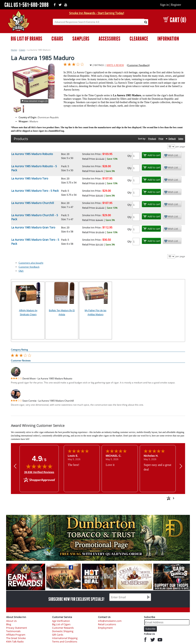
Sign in (164, 5)
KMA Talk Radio (15, 642)
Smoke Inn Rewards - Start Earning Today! (97, 13)
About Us (11, 621)
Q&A (21, 271)
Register (176, 5)
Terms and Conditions (65, 642)
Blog (9, 624)
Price (161, 139)
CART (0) (175, 20)
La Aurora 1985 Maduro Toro (30, 178)
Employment (105, 628)
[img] (39, 466)
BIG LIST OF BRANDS (27, 39)
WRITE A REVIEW (115, 65)
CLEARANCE (139, 39)
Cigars (22, 50)
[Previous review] (15, 466)
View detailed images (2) (36, 101)
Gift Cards (58, 635)
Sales (181, 139)
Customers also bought (31, 263)
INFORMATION (168, 39)
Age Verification (61, 621)
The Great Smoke (16, 638)
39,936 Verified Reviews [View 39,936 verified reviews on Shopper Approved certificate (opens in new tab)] (39, 472)
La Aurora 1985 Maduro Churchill (33, 203)
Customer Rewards (63, 628)
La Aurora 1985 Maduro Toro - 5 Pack (35, 191)
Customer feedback (29, 267)
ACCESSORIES (109, 39)
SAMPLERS (81, 39)
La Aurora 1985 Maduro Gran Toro (33, 227)
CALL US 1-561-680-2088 (27, 5)
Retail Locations (107, 624)
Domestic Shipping (63, 631)
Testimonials (13, 631)
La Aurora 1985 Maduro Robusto (32, 154)
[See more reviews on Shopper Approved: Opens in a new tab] (141, 498)
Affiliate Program (16, 635)
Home (14, 50)
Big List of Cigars (61, 624)
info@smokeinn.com (110, 621)
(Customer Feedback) (138, 65)
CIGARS (57, 39)
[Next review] (181, 466)
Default (172, 139)
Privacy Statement (17, 628)
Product (152, 139)
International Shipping (65, 638)
